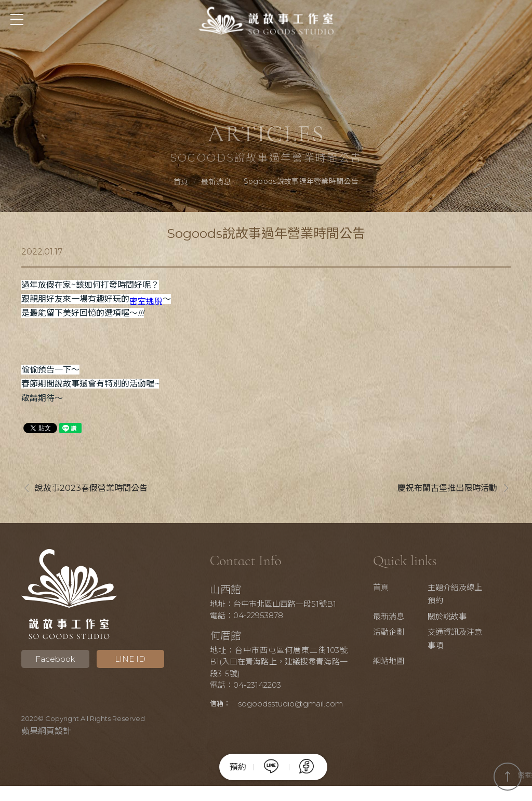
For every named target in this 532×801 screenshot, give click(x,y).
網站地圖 (396, 663)
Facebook (53, 660)
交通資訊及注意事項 (459, 640)
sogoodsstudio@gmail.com (266, 719)
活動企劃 (396, 633)
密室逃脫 (146, 303)
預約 (238, 767)
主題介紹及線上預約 (459, 596)
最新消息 (216, 182)
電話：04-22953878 (250, 617)
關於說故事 (452, 618)
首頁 (181, 182)
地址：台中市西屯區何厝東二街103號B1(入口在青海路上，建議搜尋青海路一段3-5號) (279, 663)
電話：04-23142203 (249, 686)
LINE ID (125, 660)
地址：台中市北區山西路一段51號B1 (277, 605)
